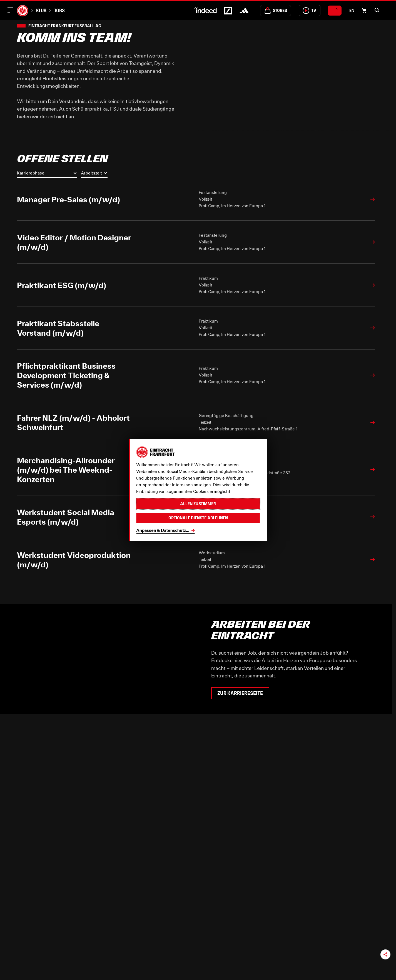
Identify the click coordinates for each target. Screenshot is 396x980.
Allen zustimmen (198, 504)
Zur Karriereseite (240, 693)
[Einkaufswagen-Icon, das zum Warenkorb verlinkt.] (364, 11)
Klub (41, 10)
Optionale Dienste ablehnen (198, 518)
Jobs (59, 10)
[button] (377, 10)
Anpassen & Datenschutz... (163, 530)
